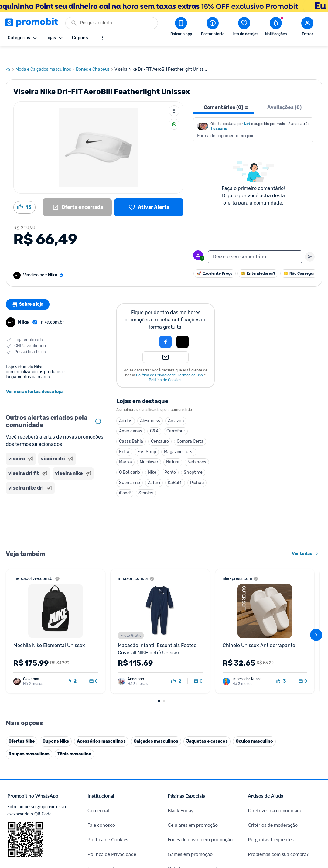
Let (247, 110)
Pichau (197, 469)
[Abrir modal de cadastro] (307, 28)
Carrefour (176, 417)
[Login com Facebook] (166, 328)
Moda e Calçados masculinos (46, 56)
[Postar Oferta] (213, 28)
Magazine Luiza (179, 438)
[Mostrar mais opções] (102, 38)
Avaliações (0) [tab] (284, 93)
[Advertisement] (55, 507)
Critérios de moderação (273, 811)
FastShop (147, 438)
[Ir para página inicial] (11, 56)
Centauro (160, 427)
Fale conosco (101, 811)
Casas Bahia (131, 427)
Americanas (131, 417)
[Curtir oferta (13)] (24, 193)
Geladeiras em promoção (194, 854)
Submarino (130, 469)
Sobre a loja (29, 290)
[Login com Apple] (183, 328)
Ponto (170, 458)
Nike (152, 458)
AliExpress (150, 407)
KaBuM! (175, 469)
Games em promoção (190, 840)
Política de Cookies (165, 366)
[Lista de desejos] (149, 193)
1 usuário (219, 115)
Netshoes (197, 448)
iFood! (125, 479)
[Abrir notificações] (276, 28)
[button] (145, 328)
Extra (124, 438)
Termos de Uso (190, 361)
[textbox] (255, 243)
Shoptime (193, 458)
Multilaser (149, 448)
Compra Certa (190, 427)
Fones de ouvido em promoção (200, 825)
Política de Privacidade (156, 361)
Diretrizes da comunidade (275, 796)
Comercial (98, 796)
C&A (154, 417)
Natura (173, 448)
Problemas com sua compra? (278, 840)
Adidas (126, 407)
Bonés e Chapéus (95, 56)
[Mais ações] (174, 97)
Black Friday (181, 796)
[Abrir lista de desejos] (244, 28)
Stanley (146, 479)
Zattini (154, 469)
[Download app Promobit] (181, 28)
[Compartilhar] (174, 110)
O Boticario (130, 458)
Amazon (176, 407)
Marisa (125, 448)
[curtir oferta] (72, 667)
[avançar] (316, 621)
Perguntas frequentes (271, 825)
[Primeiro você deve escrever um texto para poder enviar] (310, 243)
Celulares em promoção (193, 811)
